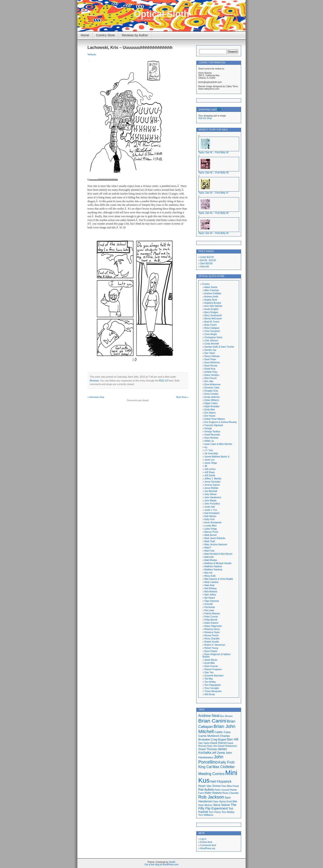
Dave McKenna (212, 363)
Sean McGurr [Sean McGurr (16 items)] (205, 805)
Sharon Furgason (213, 669)
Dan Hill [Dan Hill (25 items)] (232, 739)
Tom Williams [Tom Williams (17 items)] (206, 815)
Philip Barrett (211, 620)
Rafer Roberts (211, 623)
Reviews (94, 381)
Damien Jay (210, 350)
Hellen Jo (209, 441)
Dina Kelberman (212, 384)
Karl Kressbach (212, 513)
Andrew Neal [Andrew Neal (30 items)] (209, 716)
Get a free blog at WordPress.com (162, 865)
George (208, 428)
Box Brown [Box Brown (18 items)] (226, 716)
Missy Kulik (210, 576)
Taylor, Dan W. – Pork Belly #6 (213, 213)
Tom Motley (210, 682)
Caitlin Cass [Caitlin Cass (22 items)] (223, 732)
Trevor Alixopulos (213, 691)
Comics (206, 284)
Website (92, 54)
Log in (203, 839)
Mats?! (208, 548)
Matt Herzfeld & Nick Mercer (218, 554)
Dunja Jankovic (212, 397)
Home (85, 35)
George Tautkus (212, 432)
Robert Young (211, 648)
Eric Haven (210, 416)
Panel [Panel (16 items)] (236, 786)
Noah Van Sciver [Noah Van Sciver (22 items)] (210, 786)
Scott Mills (210, 663)
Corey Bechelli (212, 344)
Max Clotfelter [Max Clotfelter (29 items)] (224, 767)
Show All (204, 267)
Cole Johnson (211, 341)
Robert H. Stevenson (215, 645)
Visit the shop (205, 118)
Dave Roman (211, 366)
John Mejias (210, 501)
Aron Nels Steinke (213, 306)
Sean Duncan (211, 666)
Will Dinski (210, 694)
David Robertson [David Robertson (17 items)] (227, 746)
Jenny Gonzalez (212, 482)
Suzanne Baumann (214, 676)
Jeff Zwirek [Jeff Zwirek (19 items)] (218, 753)
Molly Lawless (211, 582)
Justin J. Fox (211, 510)
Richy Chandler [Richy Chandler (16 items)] (231, 793)
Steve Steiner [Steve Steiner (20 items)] (222, 805)
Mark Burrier (211, 535)
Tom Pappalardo (213, 685)
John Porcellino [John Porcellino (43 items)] (211, 759)
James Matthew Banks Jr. (217, 457)
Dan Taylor (210, 353)
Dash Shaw (210, 359)
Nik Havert (210, 598)
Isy (206, 447)
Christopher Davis (213, 337)
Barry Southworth (213, 315)
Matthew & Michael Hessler (218, 563)
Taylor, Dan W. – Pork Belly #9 (213, 153)
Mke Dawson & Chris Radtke (219, 579)
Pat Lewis (209, 610)
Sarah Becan (211, 660)
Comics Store (105, 35)
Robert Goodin (212, 642)
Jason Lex (210, 460)
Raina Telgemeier (213, 626)
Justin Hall (210, 507)
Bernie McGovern (213, 319)
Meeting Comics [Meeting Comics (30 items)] (211, 774)
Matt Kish (209, 557)
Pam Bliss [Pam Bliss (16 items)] (227, 786)
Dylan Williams (212, 400)
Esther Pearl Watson (215, 419)
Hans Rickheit (211, 438)
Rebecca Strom (212, 629)
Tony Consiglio (212, 688)
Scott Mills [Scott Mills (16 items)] (232, 801)
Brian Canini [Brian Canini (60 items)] (212, 721)
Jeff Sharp (209, 472)
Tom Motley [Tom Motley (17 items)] (228, 812)
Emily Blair (210, 410)
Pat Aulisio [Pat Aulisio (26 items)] (206, 789)
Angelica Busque (213, 303)
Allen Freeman (212, 290)
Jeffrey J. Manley (213, 479)
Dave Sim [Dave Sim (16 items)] (212, 746)
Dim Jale (209, 381)
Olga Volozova (212, 601)
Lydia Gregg (210, 529)
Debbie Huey (211, 372)
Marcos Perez (211, 532)
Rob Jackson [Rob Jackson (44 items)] (211, 797)
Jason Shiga (211, 463)
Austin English (211, 309)
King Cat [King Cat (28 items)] (205, 767)
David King (210, 369)
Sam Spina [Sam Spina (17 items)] (219, 801)
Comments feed (208, 845)
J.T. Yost (208, 450)
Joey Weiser (211, 494)
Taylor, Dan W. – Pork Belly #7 (213, 193)
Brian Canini (210, 325)
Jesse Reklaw (211, 488)
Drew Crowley (211, 394)
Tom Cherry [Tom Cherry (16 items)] (215, 812)
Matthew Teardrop (213, 570)
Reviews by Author (135, 35)
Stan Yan (209, 672)
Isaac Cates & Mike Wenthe (218, 444)
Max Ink (208, 573)
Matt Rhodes (211, 560)
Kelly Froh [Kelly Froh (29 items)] (226, 762)
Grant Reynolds (212, 435)
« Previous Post (96, 397)
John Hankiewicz (213, 497)
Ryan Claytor (211, 651)
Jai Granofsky (211, 453)
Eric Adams (210, 413)
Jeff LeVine (210, 469)
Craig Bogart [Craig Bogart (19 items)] (218, 740)
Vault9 (172, 862)
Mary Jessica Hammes (216, 544)
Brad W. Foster (212, 322)
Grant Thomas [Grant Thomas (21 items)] (208, 749)
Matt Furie (209, 551)
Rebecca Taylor (212, 632)
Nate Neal (209, 585)
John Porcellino (212, 504)
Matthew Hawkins (213, 566)
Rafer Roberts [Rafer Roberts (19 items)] (213, 793)
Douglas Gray (211, 391)
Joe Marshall (211, 491)
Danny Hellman (212, 356)
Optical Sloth (162, 14)
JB (206, 466)
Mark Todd (210, 541)
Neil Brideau (210, 588)
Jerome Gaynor (212, 485)
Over (206, 263)
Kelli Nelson (210, 516)
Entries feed (206, 842)
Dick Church (210, 378)
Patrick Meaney (212, 614)
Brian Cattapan (212, 328)
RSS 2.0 (164, 381)
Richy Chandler (212, 639)
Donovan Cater (212, 388)
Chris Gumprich (212, 331)
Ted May (209, 679)
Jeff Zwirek (210, 475)
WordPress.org (208, 848)
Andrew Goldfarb (213, 293)
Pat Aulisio (210, 607)
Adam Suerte (211, 287)
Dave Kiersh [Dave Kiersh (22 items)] (219, 743)
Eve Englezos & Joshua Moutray (221, 422)
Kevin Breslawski (213, 523)
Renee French (211, 635)
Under (207, 257)
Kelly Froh (209, 519)
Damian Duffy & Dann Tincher (219, 347)
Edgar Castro (211, 403)
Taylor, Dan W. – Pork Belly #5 (213, 233)
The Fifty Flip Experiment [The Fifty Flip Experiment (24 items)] (217, 807)
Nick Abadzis (211, 592)
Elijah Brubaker (212, 406)
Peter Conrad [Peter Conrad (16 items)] (222, 790)
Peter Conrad (211, 617)
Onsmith (208, 604)
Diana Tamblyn (212, 375)
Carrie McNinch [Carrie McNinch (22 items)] (209, 736)
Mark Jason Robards (215, 538)
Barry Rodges (211, 312)
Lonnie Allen (211, 526)
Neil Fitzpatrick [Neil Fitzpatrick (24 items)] (221, 781)
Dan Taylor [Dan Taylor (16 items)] (204, 743)
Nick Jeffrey (210, 595)
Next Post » (182, 397)
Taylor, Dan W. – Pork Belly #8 (213, 173)
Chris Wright (211, 334)
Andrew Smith (211, 297)
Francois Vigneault (214, 425)
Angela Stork (211, 300)
